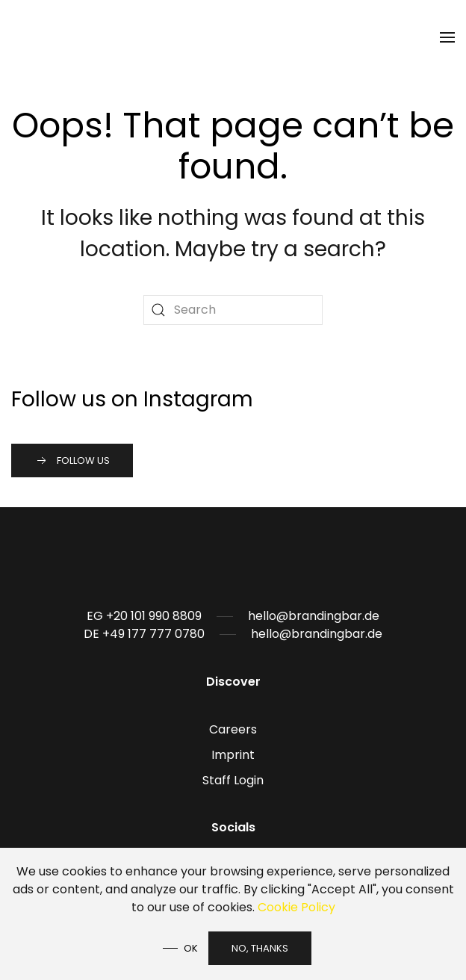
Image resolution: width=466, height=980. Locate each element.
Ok (191, 948)
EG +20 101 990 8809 (144, 616)
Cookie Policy (296, 907)
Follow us (72, 461)
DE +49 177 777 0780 (144, 634)
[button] (447, 37)
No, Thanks (260, 948)
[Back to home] (36, 37)
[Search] (233, 310)
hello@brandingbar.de (314, 616)
